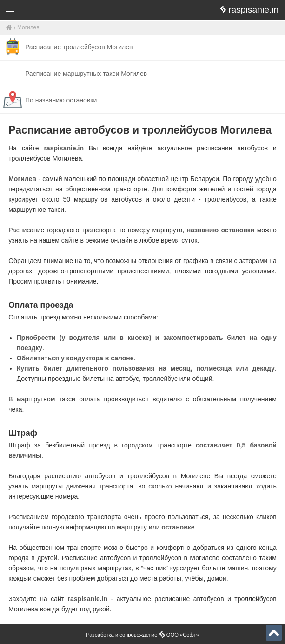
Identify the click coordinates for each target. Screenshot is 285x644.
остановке (178, 527)
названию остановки (221, 230)
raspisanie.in (64, 148)
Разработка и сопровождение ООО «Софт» (142, 635)
